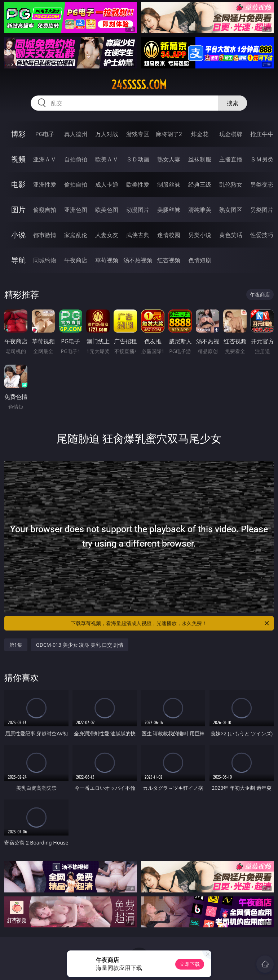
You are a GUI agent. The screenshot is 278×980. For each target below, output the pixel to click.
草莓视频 (107, 260)
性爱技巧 (262, 235)
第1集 (16, 645)
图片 (18, 210)
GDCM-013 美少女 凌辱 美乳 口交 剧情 (80, 645)
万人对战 (107, 134)
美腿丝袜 (169, 210)
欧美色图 (107, 210)
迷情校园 (169, 235)
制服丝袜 (169, 184)
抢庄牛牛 (262, 134)
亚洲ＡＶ (45, 159)
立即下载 (190, 964)
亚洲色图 (76, 210)
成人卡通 (107, 184)
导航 (18, 260)
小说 (18, 235)
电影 (18, 184)
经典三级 (200, 184)
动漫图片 (138, 210)
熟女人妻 (169, 159)
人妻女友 (107, 235)
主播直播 (231, 159)
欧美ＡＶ (107, 159)
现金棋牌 (231, 134)
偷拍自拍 (76, 184)
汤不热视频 (138, 260)
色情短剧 (200, 260)
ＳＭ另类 (262, 159)
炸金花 (200, 134)
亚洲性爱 (45, 184)
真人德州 (76, 134)
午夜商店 (76, 260)
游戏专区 (138, 134)
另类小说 (200, 235)
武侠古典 (138, 235)
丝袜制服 (200, 159)
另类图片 (262, 210)
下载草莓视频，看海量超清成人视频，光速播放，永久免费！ (170, 623)
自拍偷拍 (76, 159)
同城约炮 (45, 260)
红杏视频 (169, 260)
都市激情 (45, 235)
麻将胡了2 (169, 134)
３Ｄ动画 (138, 159)
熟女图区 (231, 210)
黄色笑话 (231, 235)
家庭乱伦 (76, 235)
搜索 (233, 103)
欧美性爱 (138, 184)
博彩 (18, 134)
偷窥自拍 (45, 210)
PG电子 (45, 134)
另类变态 (262, 184)
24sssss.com (139, 85)
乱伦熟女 (231, 184)
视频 (18, 159)
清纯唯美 (200, 210)
